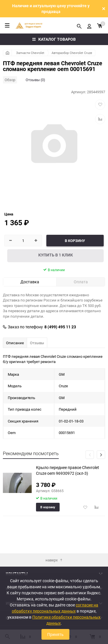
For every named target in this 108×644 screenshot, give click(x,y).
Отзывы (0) (35, 80)
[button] (101, 455)
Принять (55, 634)
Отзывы (37, 343)
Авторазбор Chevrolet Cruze (72, 53)
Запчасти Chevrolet (30, 53)
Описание (15, 343)
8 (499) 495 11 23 (60, 327)
